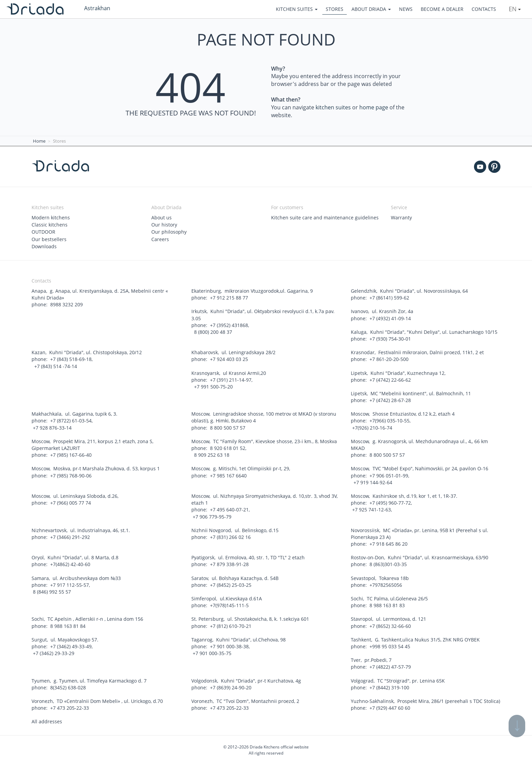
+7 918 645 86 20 (388, 542)
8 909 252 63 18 (211, 454)
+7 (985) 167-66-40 (71, 454)
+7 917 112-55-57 (70, 583)
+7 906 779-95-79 (212, 515)
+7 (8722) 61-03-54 (71, 420)
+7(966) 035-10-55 (389, 420)
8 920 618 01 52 (228, 447)
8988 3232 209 (66, 304)
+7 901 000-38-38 (229, 644)
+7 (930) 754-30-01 (390, 338)
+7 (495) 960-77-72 (390, 501)
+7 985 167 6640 (228, 474)
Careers (160, 239)
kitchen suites (333, 107)
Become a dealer (442, 9)
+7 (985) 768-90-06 (71, 474)
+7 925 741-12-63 (372, 508)
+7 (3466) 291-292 (70, 535)
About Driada (371, 9)
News (406, 9)
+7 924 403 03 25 (229, 358)
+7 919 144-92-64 (372, 481)
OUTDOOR (43, 232)
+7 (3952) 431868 (229, 324)
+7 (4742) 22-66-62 (390, 379)
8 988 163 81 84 (68, 623)
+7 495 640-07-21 (229, 508)
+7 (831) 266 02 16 (230, 535)
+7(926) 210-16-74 (372, 426)
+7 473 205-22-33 (70, 705)
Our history (164, 225)
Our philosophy (169, 232)
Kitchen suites (297, 9)
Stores (335, 9)
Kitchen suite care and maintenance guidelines (325, 218)
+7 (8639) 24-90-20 (231, 684)
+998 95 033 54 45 (390, 644)
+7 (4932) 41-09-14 (390, 318)
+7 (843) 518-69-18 (71, 358)
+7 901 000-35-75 (212, 650)
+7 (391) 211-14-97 (231, 379)
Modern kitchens (51, 218)
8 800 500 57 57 (228, 426)
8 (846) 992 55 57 (52, 589)
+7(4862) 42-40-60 (70, 562)
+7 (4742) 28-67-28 (390, 399)
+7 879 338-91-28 (229, 562)
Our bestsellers (49, 239)
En (515, 9)
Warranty (401, 218)
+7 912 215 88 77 (229, 297)
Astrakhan (97, 8)
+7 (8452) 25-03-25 (231, 583)
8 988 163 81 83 (387, 603)
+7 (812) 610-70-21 (231, 623)
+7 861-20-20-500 (389, 358)
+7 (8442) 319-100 (389, 684)
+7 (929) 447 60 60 (390, 705)
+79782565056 (386, 583)
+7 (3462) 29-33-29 (54, 650)
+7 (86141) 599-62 (389, 297)
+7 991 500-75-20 (213, 386)
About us (161, 218)
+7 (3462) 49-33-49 (71, 644)
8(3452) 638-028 (68, 684)
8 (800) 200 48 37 (212, 331)
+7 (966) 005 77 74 (71, 501)
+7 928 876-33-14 (52, 426)
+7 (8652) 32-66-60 (390, 623)
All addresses (47, 718)
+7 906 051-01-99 (389, 474)
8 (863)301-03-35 (388, 562)
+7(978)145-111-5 (229, 603)
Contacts (484, 9)
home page (374, 107)
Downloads (44, 246)
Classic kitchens (50, 225)
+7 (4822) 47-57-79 (390, 664)
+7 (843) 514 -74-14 (55, 365)
